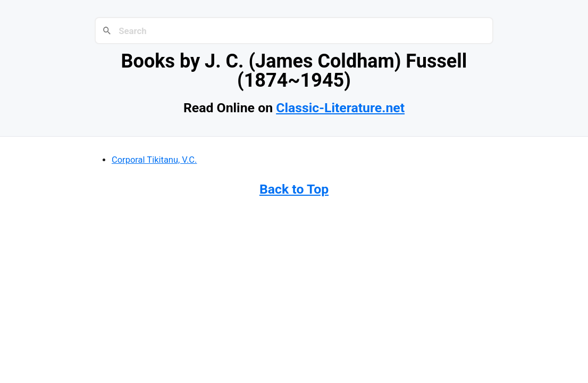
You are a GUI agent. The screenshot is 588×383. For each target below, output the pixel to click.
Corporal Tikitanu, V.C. (154, 160)
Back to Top (294, 189)
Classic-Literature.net (340, 108)
